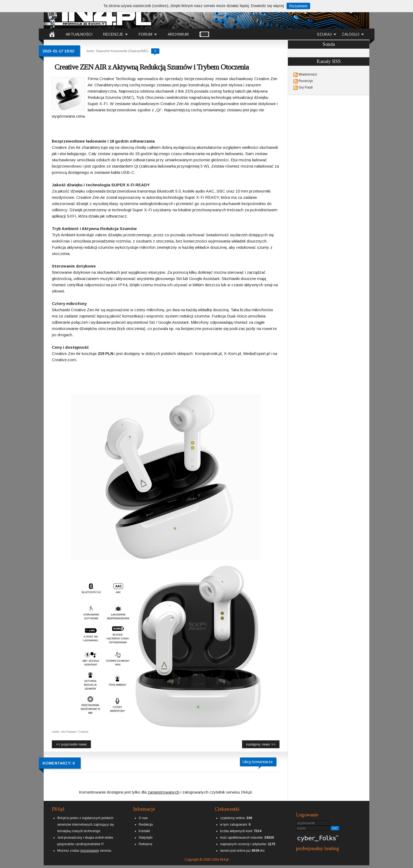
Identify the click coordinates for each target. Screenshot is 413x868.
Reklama (145, 844)
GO (335, 828)
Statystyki (146, 838)
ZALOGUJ (350, 34)
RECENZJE (113, 34)
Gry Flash (306, 87)
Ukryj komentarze (258, 762)
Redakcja (146, 825)
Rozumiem (298, 6)
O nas (143, 818)
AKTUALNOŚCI (79, 34)
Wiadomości (308, 74)
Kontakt (144, 831)
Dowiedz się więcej (267, 6)
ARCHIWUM (178, 34)
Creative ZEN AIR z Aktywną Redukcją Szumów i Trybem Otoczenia (152, 67)
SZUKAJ (324, 34)
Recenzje (306, 81)
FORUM (145, 34)
